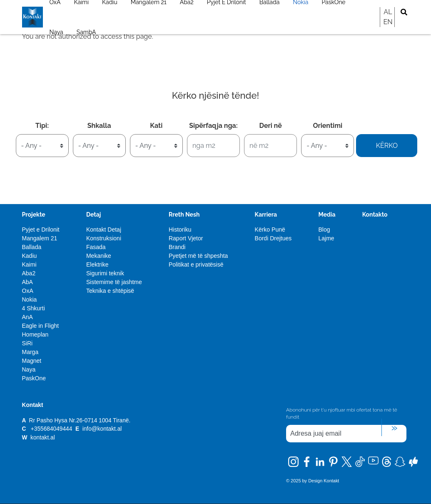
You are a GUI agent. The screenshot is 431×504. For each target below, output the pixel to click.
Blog (324, 230)
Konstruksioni (104, 238)
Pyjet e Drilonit (41, 230)
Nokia (30, 299)
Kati (156, 126)
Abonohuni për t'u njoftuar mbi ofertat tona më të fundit (342, 413)
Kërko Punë (270, 230)
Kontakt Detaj (104, 230)
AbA (27, 282)
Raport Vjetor (186, 238)
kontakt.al (43, 438)
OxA (28, 291)
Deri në (270, 126)
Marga (30, 352)
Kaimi (29, 264)
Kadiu (30, 256)
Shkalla (99, 126)
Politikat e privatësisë (196, 264)
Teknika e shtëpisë (110, 291)
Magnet (32, 361)
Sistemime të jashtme (114, 282)
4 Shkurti (34, 308)
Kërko (387, 146)
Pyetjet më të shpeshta (198, 256)
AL (388, 12)
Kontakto (375, 215)
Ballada (32, 247)
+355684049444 (51, 429)
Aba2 (29, 273)
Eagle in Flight (41, 326)
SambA (86, 32)
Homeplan (35, 334)
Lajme (326, 238)
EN (388, 22)
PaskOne (34, 378)
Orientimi (328, 126)
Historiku (180, 230)
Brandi (177, 247)
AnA (27, 317)
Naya (56, 32)
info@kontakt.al (102, 429)
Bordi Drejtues (273, 238)
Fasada (96, 247)
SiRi (27, 343)
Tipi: (42, 126)
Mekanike (99, 256)
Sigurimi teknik (105, 273)
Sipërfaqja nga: (213, 126)
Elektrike (97, 264)
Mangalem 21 (40, 238)
